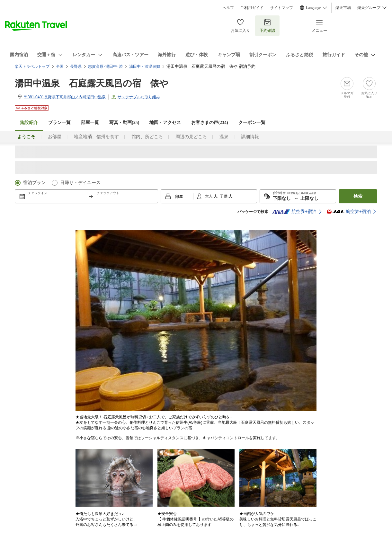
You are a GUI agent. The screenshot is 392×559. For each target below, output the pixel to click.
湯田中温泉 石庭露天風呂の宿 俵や (92, 83)
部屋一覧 (90, 123)
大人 (209, 196)
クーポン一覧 (252, 123)
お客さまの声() (209, 123)
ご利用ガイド (252, 8)
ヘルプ (228, 8)
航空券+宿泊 (294, 212)
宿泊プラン (34, 183)
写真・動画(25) (124, 123)
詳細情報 (250, 137)
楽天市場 (343, 8)
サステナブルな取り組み (139, 97)
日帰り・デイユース (80, 183)
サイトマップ (281, 8)
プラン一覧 (59, 123)
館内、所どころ (147, 137)
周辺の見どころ (191, 137)
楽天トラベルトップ (32, 67)
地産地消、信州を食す (96, 137)
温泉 (224, 137)
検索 (358, 196)
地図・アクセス (165, 123)
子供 (224, 196)
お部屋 (55, 137)
